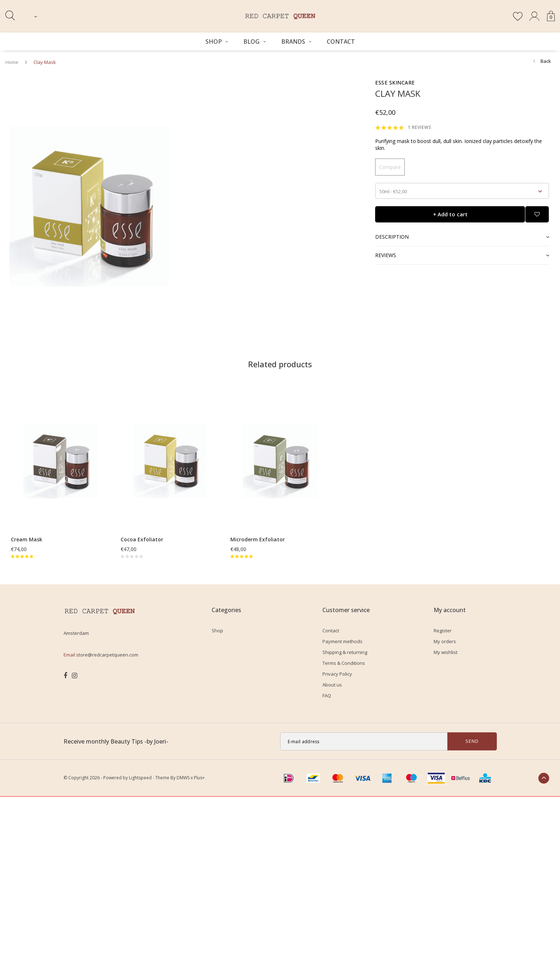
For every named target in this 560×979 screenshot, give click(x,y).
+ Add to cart (450, 214)
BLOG (255, 42)
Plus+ (199, 778)
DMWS (183, 778)
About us (332, 685)
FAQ (327, 696)
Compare (390, 167)
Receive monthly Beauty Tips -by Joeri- (116, 741)
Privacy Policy (337, 674)
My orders (445, 641)
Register (443, 631)
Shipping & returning (345, 652)
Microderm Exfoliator (258, 539)
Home (12, 62)
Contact (341, 42)
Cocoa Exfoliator (142, 539)
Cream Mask (27, 539)
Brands (296, 42)
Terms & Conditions (344, 663)
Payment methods (342, 641)
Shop (217, 42)
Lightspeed (140, 778)
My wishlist (446, 652)
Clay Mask (45, 62)
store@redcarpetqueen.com (107, 655)
